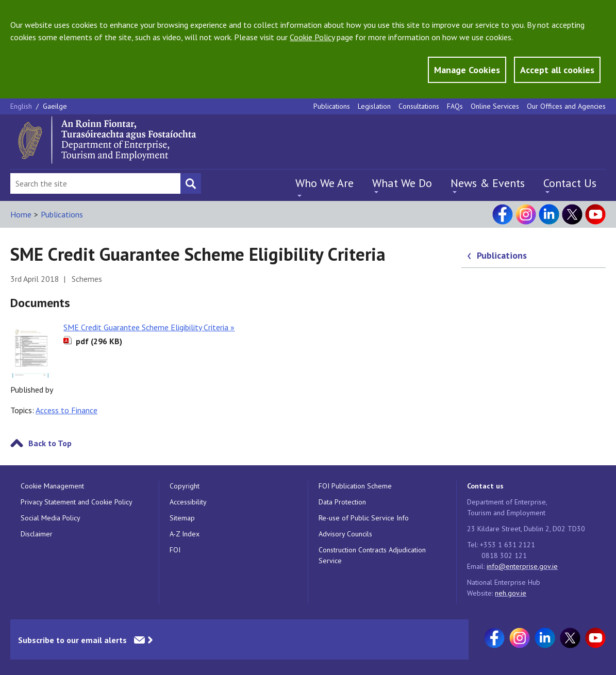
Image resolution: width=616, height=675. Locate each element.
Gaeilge (55, 106)
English (22, 106)
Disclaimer (37, 534)
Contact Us (570, 183)
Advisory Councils (345, 534)
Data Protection (342, 502)
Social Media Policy (51, 518)
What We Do (402, 183)
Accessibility (188, 502)
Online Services (495, 106)
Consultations (419, 106)
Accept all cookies (557, 70)
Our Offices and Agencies (566, 106)
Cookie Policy (312, 37)
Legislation (374, 106)
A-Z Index (185, 534)
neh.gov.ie (511, 593)
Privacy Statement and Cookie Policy (77, 502)
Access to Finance (66, 410)
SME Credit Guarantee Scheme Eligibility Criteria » (149, 327)
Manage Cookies (467, 70)
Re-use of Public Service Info (364, 518)
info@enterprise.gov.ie (522, 566)
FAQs (455, 106)
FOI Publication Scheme (355, 486)
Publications (332, 106)
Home (21, 214)
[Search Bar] (95, 183)
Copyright (185, 486)
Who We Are (324, 183)
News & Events (488, 183)
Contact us (485, 486)
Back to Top (50, 443)
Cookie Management (52, 486)
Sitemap (182, 518)
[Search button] (191, 183)
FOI (175, 550)
